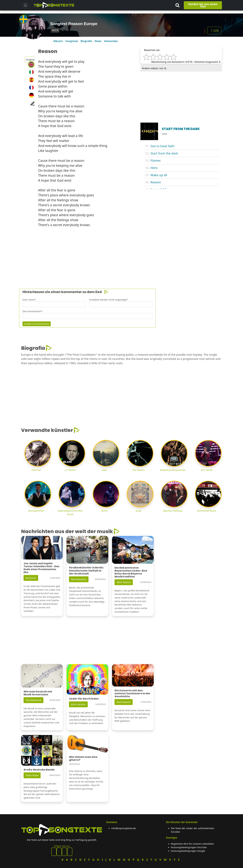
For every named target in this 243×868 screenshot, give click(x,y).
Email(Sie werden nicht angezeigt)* (108, 300)
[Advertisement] (114, 256)
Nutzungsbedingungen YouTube (189, 847)
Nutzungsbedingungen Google (188, 851)
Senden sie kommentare (37, 324)
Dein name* (29, 300)
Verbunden (111, 41)
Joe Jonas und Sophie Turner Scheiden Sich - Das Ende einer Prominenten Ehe (41, 568)
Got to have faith (162, 146)
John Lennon (78, 704)
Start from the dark (164, 153)
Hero (154, 168)
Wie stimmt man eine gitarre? (83, 758)
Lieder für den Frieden (84, 699)
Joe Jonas (31, 578)
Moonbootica (79, 579)
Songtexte (72, 41)
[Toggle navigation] (25, 5)
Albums (58, 41)
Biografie (86, 41)
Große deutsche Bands (39, 770)
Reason (156, 182)
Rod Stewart (124, 702)
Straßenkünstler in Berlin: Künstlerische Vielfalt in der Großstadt (86, 571)
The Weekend (33, 700)
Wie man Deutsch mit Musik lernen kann (38, 693)
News (98, 41)
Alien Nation (124, 582)
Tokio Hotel (32, 775)
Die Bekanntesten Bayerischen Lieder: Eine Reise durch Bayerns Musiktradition (131, 572)
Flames (156, 160)
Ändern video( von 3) (154, 68)
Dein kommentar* (32, 311)
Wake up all (159, 175)
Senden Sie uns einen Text (203, 5)
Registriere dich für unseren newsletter (192, 844)
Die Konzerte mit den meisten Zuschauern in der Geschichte (133, 693)
